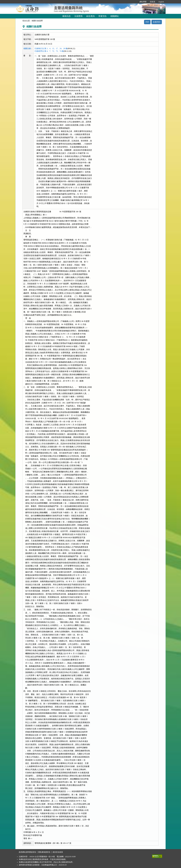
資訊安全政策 (58, 852)
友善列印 (157, 22)
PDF (147, 22)
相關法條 (27, 48)
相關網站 (115, 16)
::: (135, 2)
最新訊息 (66, 16)
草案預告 (103, 16)
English (161, 2)
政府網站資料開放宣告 (27, 852)
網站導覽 (143, 2)
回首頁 (153, 2)
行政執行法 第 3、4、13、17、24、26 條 (51, 48)
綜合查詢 (90, 16)
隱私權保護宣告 (44, 852)
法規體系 (78, 16)
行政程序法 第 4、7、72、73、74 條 (49, 51)
